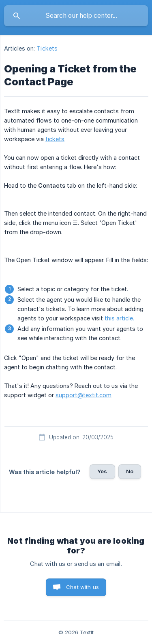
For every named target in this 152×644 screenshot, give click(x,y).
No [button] (130, 471)
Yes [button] (102, 471)
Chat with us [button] (82, 587)
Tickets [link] (47, 48)
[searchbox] (76, 16)
